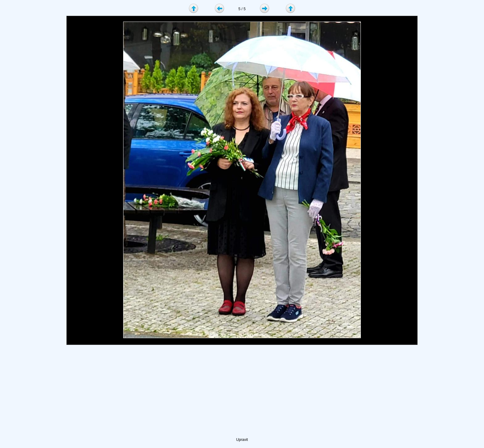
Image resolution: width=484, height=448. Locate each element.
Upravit (242, 440)
